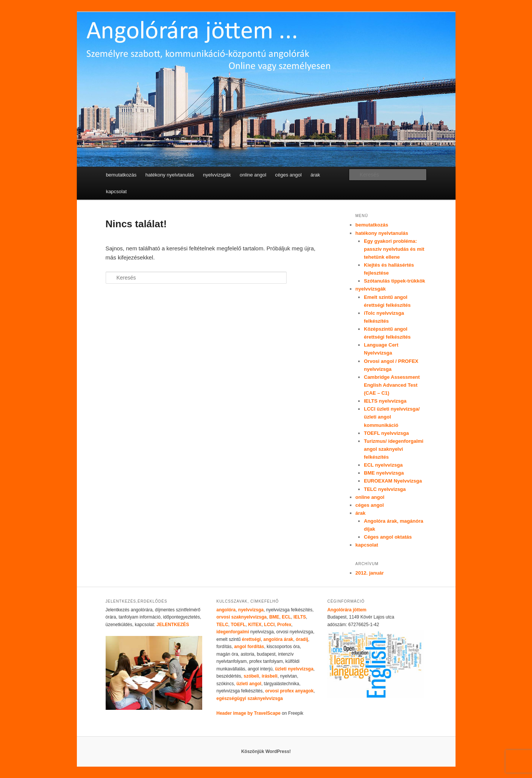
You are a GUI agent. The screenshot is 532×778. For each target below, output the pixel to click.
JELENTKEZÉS (173, 625)
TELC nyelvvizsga (385, 489)
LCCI (269, 625)
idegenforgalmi (232, 632)
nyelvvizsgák (217, 175)
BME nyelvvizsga (384, 473)
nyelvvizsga (251, 610)
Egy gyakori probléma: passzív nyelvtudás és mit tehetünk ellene (394, 249)
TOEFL (238, 625)
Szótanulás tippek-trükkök (395, 281)
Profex (284, 625)
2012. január (370, 573)
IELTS (300, 617)
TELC (222, 625)
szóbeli (252, 676)
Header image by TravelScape (248, 713)
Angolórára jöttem (347, 610)
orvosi (223, 617)
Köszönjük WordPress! (266, 751)
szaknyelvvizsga (249, 617)
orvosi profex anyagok (289, 691)
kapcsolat (116, 191)
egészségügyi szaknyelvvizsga (249, 698)
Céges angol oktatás (388, 537)
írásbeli (270, 676)
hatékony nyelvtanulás (170, 175)
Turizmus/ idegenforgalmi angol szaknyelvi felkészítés (394, 449)
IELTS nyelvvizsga (385, 401)
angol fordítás (249, 647)
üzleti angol (249, 684)
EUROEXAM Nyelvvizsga (393, 481)
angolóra (226, 610)
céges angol (289, 175)
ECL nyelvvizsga (383, 465)
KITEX (254, 625)
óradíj (302, 639)
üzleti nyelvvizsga (294, 669)
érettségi (251, 639)
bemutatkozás (121, 175)
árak (315, 175)
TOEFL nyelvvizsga (386, 433)
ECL (286, 617)
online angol (253, 175)
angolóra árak (278, 639)
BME (274, 617)
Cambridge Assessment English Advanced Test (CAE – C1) (392, 385)
